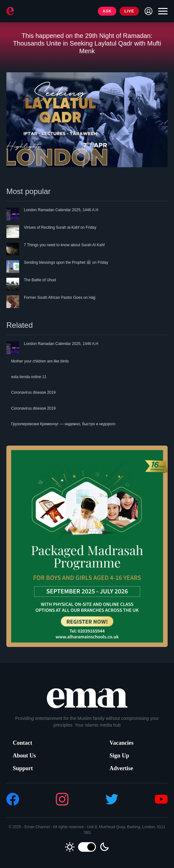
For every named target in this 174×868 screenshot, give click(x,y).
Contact (22, 743)
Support (23, 768)
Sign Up (120, 756)
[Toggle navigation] (161, 11)
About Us (24, 756)
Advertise (121, 768)
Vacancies (122, 743)
